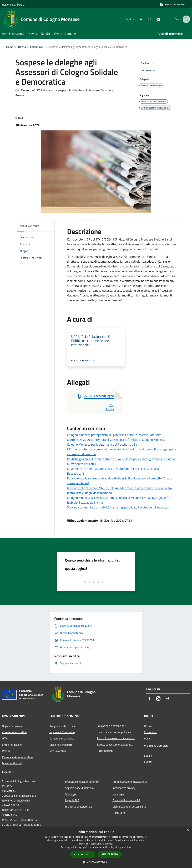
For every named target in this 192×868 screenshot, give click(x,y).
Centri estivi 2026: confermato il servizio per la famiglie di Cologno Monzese (116, 440)
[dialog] (96, 847)
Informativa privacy (124, 788)
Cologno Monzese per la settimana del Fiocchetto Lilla (102, 444)
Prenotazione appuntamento (82, 782)
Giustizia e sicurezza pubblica (114, 732)
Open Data (119, 813)
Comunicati (37, 47)
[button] (96, 862)
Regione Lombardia (13, 4)
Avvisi (148, 738)
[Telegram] (155, 19)
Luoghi (148, 756)
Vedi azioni (148, 71)
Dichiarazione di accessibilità (129, 806)
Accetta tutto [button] (83, 854)
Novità (22, 47)
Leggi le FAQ (72, 800)
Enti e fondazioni (12, 745)
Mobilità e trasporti (61, 745)
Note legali (119, 794)
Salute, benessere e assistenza (115, 744)
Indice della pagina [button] (29, 226)
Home (10, 47)
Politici (6, 751)
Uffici (5, 738)
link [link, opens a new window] (129, 847)
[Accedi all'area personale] (173, 5)
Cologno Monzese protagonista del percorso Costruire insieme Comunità (114, 435)
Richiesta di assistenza (78, 806)
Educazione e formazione (111, 726)
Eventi (148, 762)
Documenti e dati (12, 763)
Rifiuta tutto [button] (110, 854)
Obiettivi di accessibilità (126, 800)
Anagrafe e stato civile (63, 726)
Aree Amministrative (14, 732)
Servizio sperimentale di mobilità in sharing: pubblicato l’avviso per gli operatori (118, 507)
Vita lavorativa (58, 751)
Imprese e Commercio (62, 732)
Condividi (148, 63)
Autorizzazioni (105, 751)
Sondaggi (70, 794)
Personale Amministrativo (17, 757)
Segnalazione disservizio (79, 788)
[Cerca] (186, 19)
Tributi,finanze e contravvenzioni (116, 738)
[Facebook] (138, 19)
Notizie (148, 726)
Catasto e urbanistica (62, 738)
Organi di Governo (13, 726)
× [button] (188, 830)
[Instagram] (146, 19)
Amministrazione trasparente (130, 782)
